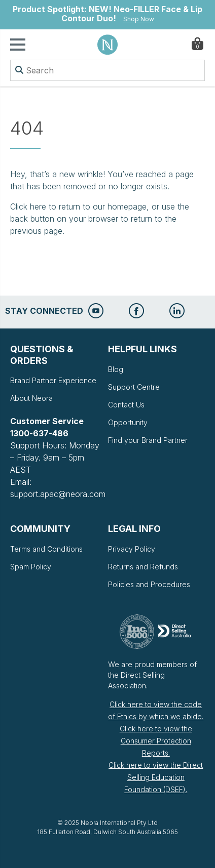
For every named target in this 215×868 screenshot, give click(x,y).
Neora (107, 45)
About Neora (31, 398)
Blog (116, 369)
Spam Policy (31, 567)
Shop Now (139, 19)
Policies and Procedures (149, 584)
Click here (28, 206)
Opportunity (128, 422)
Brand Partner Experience (53, 380)
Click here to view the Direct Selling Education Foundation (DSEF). (156, 777)
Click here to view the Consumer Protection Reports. (156, 741)
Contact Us (126, 405)
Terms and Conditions (46, 549)
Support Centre (134, 387)
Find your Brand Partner (148, 440)
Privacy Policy (132, 549)
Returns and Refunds (143, 567)
